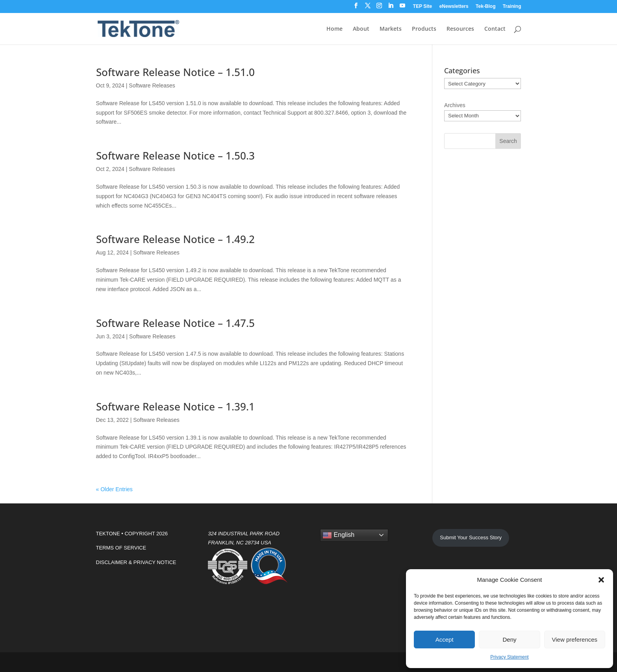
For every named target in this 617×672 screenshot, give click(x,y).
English (338, 535)
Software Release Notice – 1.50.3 (175, 156)
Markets (391, 29)
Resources (460, 29)
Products (424, 29)
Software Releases (152, 85)
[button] (601, 580)
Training (512, 6)
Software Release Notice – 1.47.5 (175, 323)
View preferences (575, 640)
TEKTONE (108, 534)
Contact (495, 29)
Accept (445, 640)
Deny (509, 640)
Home (334, 29)
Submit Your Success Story (471, 537)
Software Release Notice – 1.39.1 (175, 407)
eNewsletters (454, 6)
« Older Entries (114, 489)
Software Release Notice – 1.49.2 (175, 239)
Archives (455, 105)
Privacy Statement (509, 657)
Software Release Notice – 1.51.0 (175, 72)
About (361, 29)
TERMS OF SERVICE (121, 548)
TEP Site (422, 6)
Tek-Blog (485, 6)
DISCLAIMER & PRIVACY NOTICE (136, 562)
